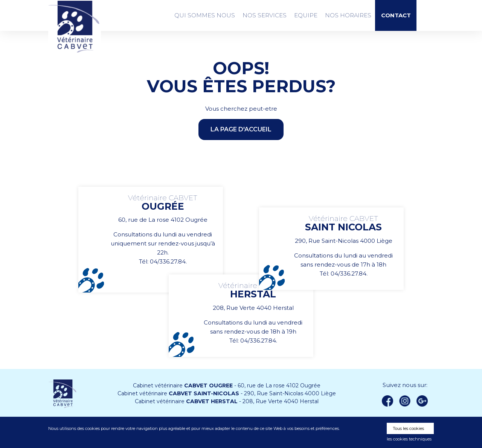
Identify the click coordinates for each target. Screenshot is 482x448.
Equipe (306, 15)
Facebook (387, 401)
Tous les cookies (408, 428)
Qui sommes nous (205, 15)
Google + (424, 401)
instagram (405, 401)
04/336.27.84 (168, 261)
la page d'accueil (241, 129)
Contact (396, 16)
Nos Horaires (348, 15)
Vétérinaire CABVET (75, 27)
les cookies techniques (409, 439)
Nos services (265, 15)
